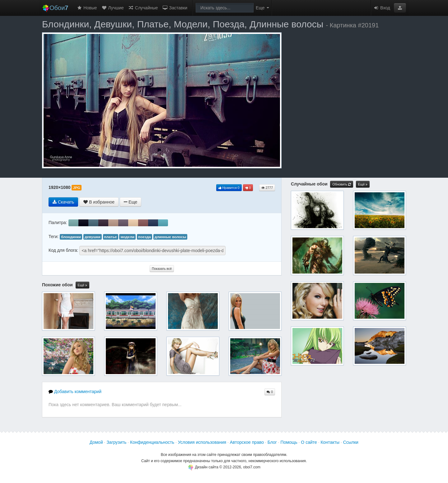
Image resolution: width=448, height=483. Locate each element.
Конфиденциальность (152, 442)
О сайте (309, 442)
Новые (87, 8)
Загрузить (116, 442)
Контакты (330, 442)
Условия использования (202, 442)
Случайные (143, 8)
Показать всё (162, 269)
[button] (400, 8)
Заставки (175, 8)
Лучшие (113, 8)
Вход (382, 8)
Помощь (289, 442)
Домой (96, 442)
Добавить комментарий (75, 392)
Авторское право (247, 442)
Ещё (82, 285)
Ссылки (351, 442)
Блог (272, 442)
